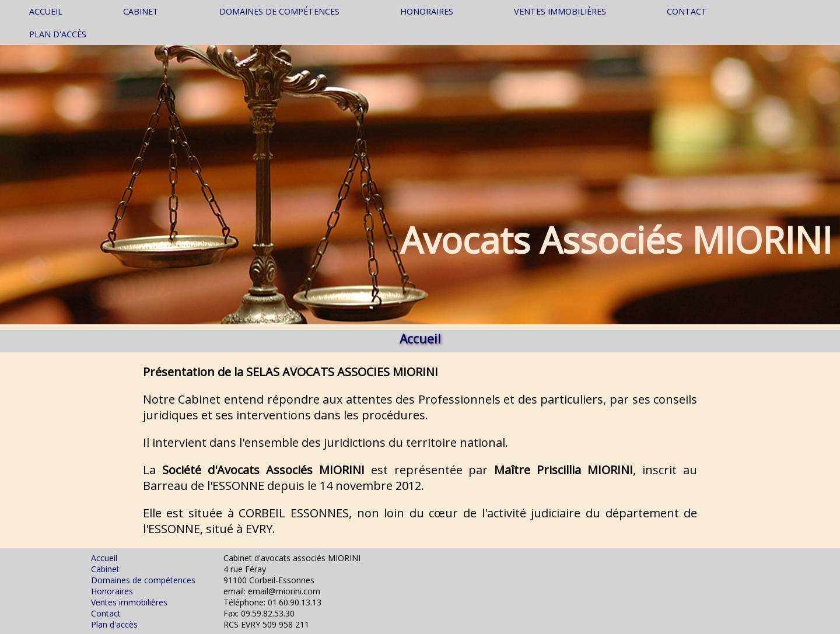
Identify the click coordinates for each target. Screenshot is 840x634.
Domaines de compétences (279, 11)
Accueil (46, 11)
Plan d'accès (58, 34)
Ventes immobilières (560, 11)
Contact (687, 11)
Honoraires (427, 11)
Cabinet (141, 11)
